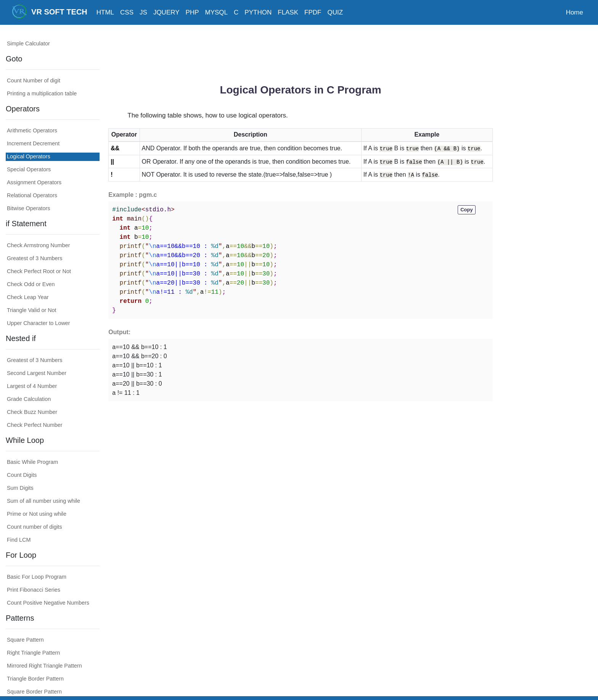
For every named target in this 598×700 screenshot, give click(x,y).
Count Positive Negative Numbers (48, 603)
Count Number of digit (34, 80)
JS (143, 12)
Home (575, 12)
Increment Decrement (33, 143)
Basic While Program (32, 462)
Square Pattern (25, 640)
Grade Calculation (29, 399)
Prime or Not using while (37, 514)
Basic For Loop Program (37, 577)
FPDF (313, 12)
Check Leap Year (28, 297)
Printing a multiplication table (42, 93)
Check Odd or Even (31, 284)
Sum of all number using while (43, 501)
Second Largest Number (37, 373)
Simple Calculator (28, 43)
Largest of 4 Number (32, 386)
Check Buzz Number (32, 412)
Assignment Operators (34, 182)
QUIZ (335, 12)
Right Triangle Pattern (33, 653)
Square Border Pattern (34, 692)
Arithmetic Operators (32, 130)
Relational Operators (32, 195)
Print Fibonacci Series (34, 590)
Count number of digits (35, 527)
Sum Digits (20, 488)
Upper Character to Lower (39, 323)
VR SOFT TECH (50, 11)
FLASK (288, 12)
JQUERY (166, 12)
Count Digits (22, 475)
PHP (192, 12)
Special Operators (29, 169)
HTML (105, 12)
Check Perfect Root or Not (39, 271)
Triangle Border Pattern (35, 679)
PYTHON (258, 12)
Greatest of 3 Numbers (35, 258)
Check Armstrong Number (39, 245)
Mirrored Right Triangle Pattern (44, 666)
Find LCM (19, 540)
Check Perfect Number (35, 425)
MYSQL (217, 12)
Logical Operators (29, 156)
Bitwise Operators (29, 208)
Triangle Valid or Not (32, 310)
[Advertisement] (301, 51)
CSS (127, 12)
